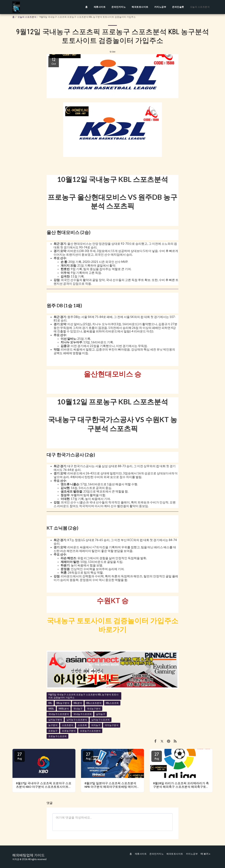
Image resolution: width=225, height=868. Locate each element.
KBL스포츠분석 (94, 703)
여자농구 (96, 725)
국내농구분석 (94, 709)
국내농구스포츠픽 (82, 714)
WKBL (51, 709)
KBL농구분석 (63, 703)
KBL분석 (78, 703)
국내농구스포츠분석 (59, 714)
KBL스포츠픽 (112, 703)
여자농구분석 (112, 725)
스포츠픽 (82, 725)
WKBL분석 (64, 709)
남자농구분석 (55, 720)
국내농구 (78, 709)
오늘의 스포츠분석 (27, 17)
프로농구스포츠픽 (57, 736)
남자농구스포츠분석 (77, 720)
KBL (50, 703)
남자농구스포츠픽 (101, 720)
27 (20, 756)
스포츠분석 (68, 725)
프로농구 (53, 731)
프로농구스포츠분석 (90, 731)
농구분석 (53, 725)
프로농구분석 (69, 731)
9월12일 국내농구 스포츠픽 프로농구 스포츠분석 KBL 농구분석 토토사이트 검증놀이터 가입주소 (83, 696)
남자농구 (101, 714)
